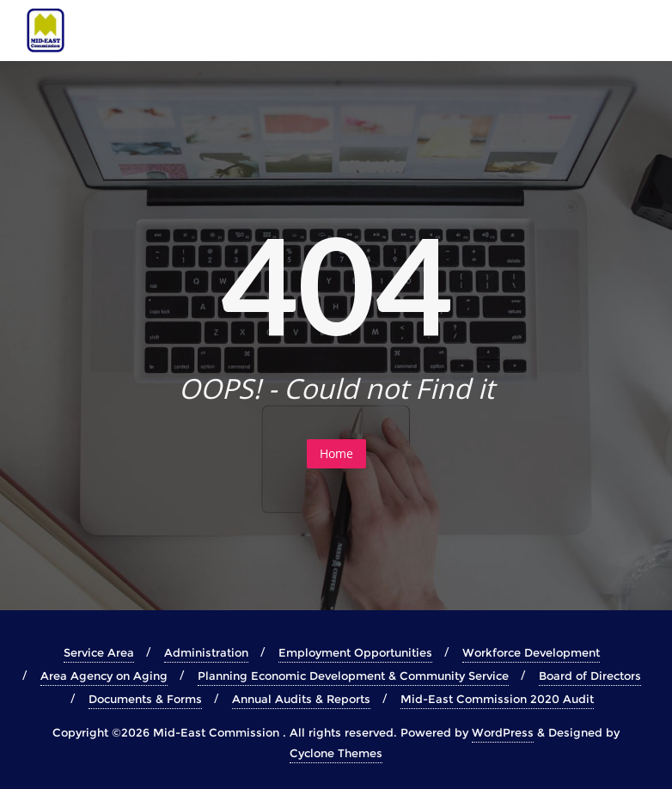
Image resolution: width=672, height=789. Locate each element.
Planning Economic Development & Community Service (353, 676)
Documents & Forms (145, 699)
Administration (206, 652)
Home (336, 453)
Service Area (99, 652)
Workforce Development (531, 652)
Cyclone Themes (336, 753)
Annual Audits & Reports (301, 699)
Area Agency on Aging (104, 676)
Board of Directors (590, 676)
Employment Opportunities (355, 652)
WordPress (503, 732)
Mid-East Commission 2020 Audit (497, 699)
